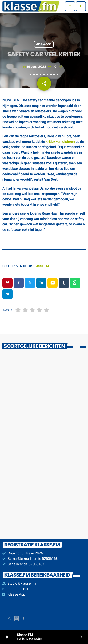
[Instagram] (16, 618)
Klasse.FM (41, 266)
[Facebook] (24, 618)
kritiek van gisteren (60, 142)
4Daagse (44, 44)
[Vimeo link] (31, 6)
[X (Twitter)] (9, 618)
